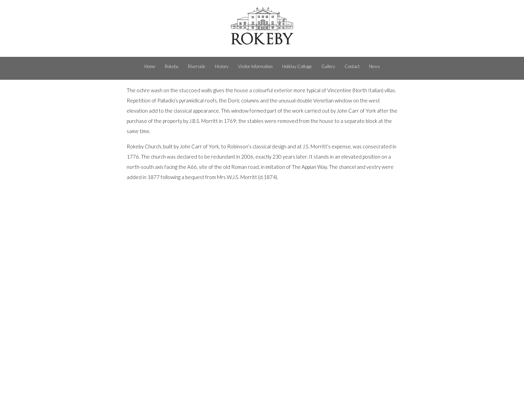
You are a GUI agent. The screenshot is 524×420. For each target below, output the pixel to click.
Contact (352, 66)
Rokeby (172, 66)
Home (150, 66)
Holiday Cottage (297, 66)
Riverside (197, 66)
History (222, 66)
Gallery (328, 66)
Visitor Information (255, 66)
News (375, 66)
